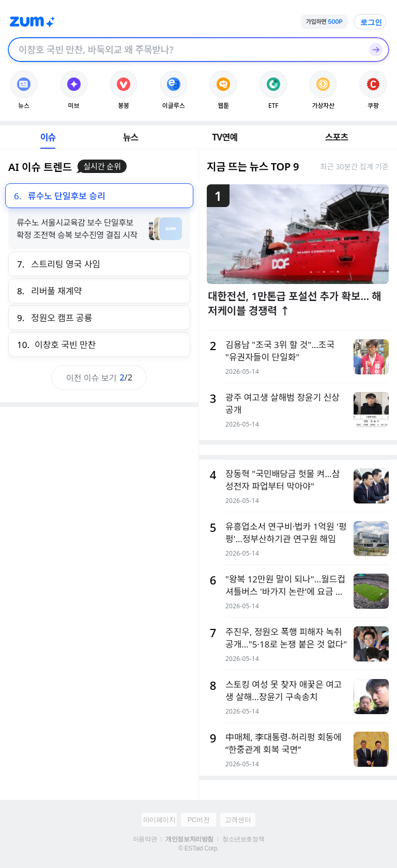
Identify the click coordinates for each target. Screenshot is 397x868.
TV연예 (225, 137)
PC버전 (198, 820)
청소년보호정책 (243, 839)
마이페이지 (159, 820)
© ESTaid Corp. (198, 848)
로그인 (371, 22)
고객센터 (238, 820)
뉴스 (131, 137)
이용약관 (145, 839)
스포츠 (337, 137)
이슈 (48, 137)
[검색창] (185, 50)
